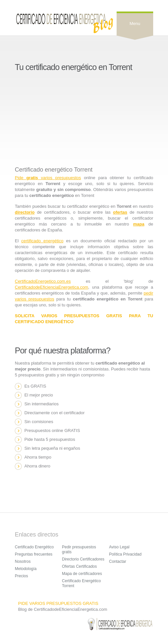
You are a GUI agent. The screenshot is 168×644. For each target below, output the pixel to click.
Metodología (26, 569)
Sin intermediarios (42, 404)
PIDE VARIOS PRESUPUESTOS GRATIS (58, 603)
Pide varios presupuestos (48, 178)
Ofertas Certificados (79, 566)
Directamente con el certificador (55, 413)
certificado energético (42, 241)
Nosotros (23, 561)
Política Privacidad (125, 554)
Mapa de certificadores (82, 574)
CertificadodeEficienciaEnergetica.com (52, 287)
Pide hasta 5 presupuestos (50, 439)
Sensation (64, 23)
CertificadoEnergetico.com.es (43, 281)
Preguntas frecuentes (34, 554)
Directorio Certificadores (83, 559)
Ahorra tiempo (38, 457)
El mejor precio (39, 395)
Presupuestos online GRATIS (52, 430)
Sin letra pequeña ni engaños (52, 448)
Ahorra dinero (37, 466)
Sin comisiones (39, 422)
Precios (21, 576)
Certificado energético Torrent (54, 170)
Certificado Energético (34, 547)
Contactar (118, 561)
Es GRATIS (35, 386)
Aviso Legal (119, 547)
